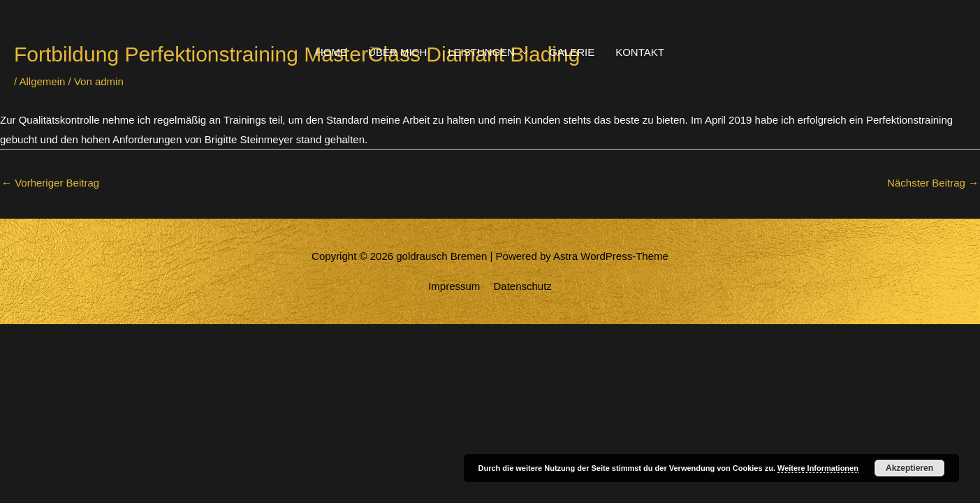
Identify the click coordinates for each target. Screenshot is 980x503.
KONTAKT (640, 52)
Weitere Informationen (818, 468)
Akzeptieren (909, 468)
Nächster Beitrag (933, 183)
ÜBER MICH (397, 52)
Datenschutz (522, 286)
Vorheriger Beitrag (50, 183)
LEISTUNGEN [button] (481, 52)
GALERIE (572, 52)
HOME (331, 52)
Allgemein (43, 81)
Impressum (454, 286)
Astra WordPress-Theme (611, 256)
